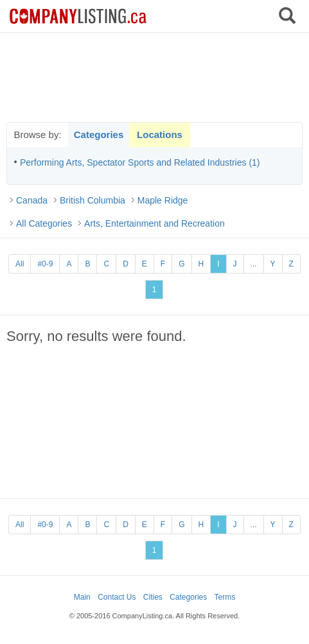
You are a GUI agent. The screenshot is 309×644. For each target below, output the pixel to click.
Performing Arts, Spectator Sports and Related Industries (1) (140, 162)
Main (82, 597)
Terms (225, 597)
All (20, 264)
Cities (153, 597)
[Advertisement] (155, 77)
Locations (160, 135)
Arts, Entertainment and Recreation (154, 223)
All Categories (44, 223)
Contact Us (117, 597)
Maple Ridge (163, 200)
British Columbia (93, 200)
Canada (32, 200)
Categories (99, 135)
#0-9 (45, 264)
